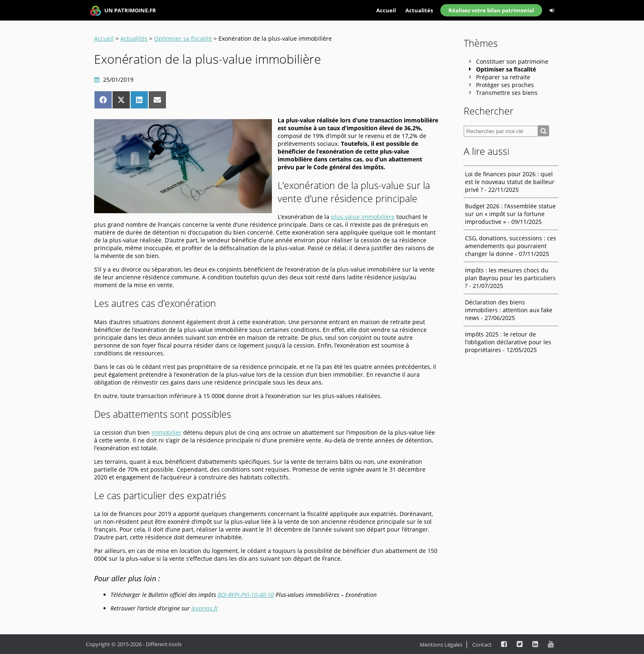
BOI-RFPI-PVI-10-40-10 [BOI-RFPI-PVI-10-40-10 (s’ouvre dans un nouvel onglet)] (246, 595)
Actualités (419, 10)
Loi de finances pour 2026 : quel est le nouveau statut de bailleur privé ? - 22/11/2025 (510, 182)
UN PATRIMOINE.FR (123, 11)
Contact (482, 645)
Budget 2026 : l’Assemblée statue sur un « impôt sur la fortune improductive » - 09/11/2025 (510, 214)
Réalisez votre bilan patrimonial (491, 10)
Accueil (386, 10)
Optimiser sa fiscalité (183, 38)
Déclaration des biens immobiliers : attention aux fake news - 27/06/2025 (509, 310)
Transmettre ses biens (507, 93)
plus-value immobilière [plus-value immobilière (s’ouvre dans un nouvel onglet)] (363, 217)
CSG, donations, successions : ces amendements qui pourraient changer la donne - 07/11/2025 (511, 246)
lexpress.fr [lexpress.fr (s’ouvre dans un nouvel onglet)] (205, 608)
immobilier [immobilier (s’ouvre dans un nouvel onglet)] (167, 432)
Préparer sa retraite (503, 77)
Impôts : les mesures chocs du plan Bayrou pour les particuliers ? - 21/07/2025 (510, 278)
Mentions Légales (441, 645)
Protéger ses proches (505, 85)
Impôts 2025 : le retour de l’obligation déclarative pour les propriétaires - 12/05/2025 (508, 342)
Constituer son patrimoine (512, 61)
